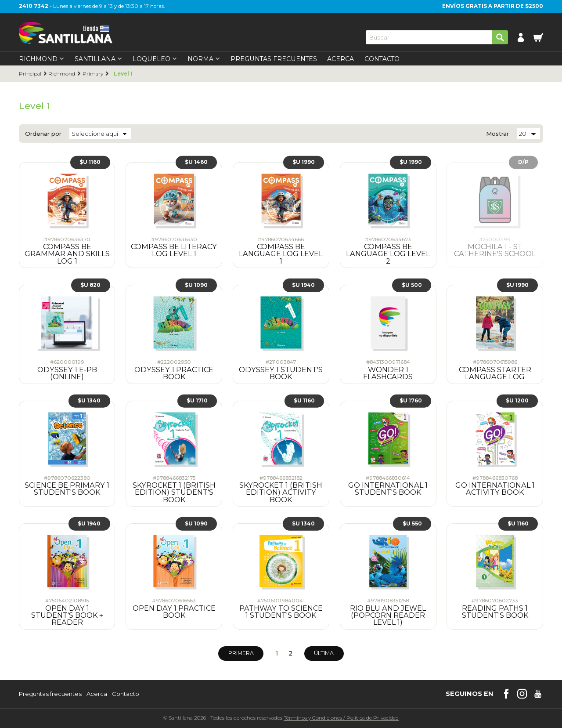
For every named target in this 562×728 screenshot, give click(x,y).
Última (324, 653)
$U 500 (412, 285)
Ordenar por (43, 134)
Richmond (62, 74)
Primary (93, 74)
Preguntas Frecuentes (274, 59)
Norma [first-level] (204, 59)
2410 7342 (34, 6)
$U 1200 (517, 401)
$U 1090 (196, 285)
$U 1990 (304, 162)
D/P (523, 162)
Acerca (340, 59)
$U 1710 (197, 401)
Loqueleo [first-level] (155, 59)
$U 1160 (90, 162)
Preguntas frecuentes (50, 694)
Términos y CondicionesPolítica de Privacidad (341, 718)
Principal (30, 74)
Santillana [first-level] (98, 59)
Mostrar (497, 134)
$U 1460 (196, 162)
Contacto (382, 59)
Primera (241, 653)
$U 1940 (303, 285)
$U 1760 (411, 401)
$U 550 (412, 524)
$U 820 (90, 285)
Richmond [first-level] (41, 59)
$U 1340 (89, 401)
